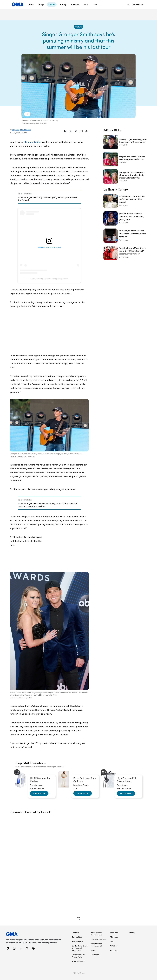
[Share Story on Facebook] (65, 131)
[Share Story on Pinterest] (76, 131)
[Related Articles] (49, 197)
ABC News (114, 937)
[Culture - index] (79, 27)
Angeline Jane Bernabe (21, 130)
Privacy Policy (77, 941)
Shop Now (39, 793)
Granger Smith (32, 142)
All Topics (114, 950)
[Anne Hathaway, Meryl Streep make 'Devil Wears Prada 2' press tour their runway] (125, 253)
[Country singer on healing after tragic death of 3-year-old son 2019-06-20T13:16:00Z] (125, 142)
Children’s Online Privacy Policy (78, 956)
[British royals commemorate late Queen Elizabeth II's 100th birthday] (125, 236)
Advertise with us (79, 961)
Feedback (95, 955)
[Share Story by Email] (81, 131)
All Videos (114, 946)
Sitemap (132, 932)
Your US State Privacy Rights (96, 934)
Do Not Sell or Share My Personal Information (80, 948)
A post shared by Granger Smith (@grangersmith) (49, 279)
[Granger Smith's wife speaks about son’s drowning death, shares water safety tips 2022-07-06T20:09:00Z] (125, 176)
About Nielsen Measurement (96, 945)
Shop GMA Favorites (29, 763)
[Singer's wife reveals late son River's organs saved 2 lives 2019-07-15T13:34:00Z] (125, 159)
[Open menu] (95, 4)
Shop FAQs (114, 932)
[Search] (128, 4)
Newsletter (138, 4)
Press (93, 950)
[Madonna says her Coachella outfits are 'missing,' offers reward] (125, 201)
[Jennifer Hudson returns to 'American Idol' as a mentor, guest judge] (125, 218)
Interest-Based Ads (99, 939)
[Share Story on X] (71, 131)
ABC (112, 941)
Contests (75, 932)
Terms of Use (77, 937)
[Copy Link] (87, 131)
